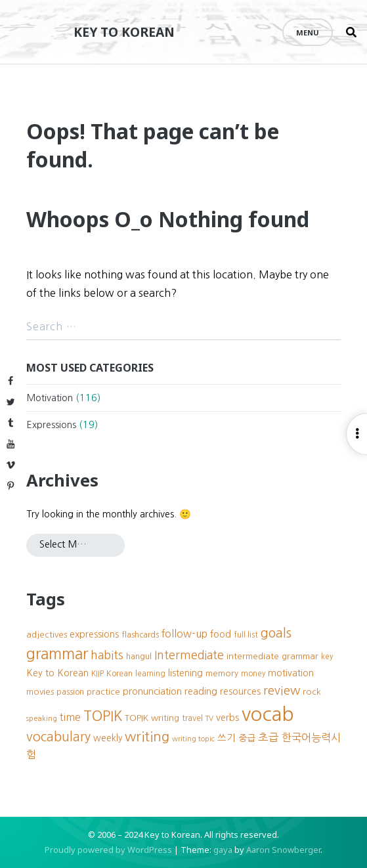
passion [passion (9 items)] (70, 692)
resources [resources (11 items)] (240, 691)
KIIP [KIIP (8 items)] (97, 674)
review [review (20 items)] (282, 690)
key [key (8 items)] (327, 657)
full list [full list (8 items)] (246, 635)
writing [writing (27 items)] (147, 736)
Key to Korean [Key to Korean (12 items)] (57, 673)
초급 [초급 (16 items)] (269, 737)
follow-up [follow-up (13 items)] (184, 634)
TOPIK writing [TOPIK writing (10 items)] (152, 718)
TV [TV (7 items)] (209, 719)
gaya (223, 850)
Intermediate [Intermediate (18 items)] (189, 655)
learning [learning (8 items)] (150, 674)
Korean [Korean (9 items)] (119, 673)
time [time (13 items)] (70, 717)
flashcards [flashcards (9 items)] (140, 635)
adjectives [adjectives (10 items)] (47, 635)
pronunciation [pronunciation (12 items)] (152, 691)
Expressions (51, 425)
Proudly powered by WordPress (108, 850)
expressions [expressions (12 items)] (94, 634)
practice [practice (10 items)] (103, 692)
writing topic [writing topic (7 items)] (193, 739)
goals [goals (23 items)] (276, 633)
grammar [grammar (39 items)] (57, 654)
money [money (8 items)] (253, 674)
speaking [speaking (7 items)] (42, 719)
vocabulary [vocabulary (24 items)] (58, 737)
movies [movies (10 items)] (40, 692)
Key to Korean (124, 32)
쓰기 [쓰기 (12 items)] (227, 738)
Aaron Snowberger (283, 850)
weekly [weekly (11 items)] (108, 738)
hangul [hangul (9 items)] (139, 656)
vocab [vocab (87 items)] (268, 714)
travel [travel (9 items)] (192, 718)
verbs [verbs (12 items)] (227, 718)
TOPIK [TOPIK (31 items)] (103, 716)
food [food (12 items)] (221, 634)
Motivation (50, 398)
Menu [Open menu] (308, 33)
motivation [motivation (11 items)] (291, 673)
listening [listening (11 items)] (185, 673)
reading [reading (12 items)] (201, 691)
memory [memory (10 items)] (222, 673)
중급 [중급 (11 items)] (247, 738)
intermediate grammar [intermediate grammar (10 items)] (272, 656)
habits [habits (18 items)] (107, 655)
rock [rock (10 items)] (312, 692)
